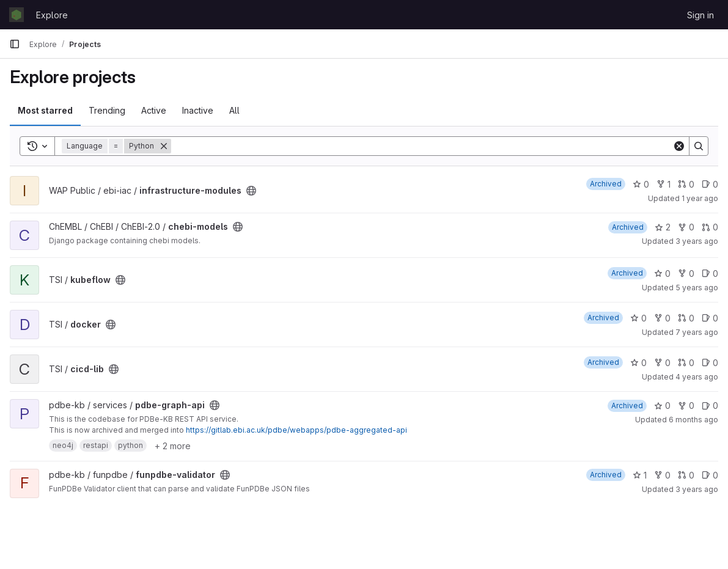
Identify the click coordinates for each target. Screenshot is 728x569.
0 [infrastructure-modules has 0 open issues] (710, 184)
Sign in (700, 15)
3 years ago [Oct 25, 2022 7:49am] (697, 241)
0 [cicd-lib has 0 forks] (662, 363)
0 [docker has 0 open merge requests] (686, 318)
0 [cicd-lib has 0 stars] (638, 363)
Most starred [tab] (45, 110)
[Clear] (679, 146)
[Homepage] (17, 15)
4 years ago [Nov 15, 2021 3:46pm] (697, 377)
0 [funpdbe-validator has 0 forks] (662, 475)
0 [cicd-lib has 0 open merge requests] (686, 363)
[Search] (422, 146)
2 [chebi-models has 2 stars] (663, 227)
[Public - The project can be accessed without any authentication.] (251, 191)
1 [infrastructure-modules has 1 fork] (664, 184)
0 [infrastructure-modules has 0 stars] (641, 184)
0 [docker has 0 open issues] (710, 318)
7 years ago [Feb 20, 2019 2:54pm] (697, 332)
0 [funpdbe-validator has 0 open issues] (710, 475)
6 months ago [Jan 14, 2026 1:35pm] (693, 420)
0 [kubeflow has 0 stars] (662, 273)
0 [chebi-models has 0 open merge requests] (710, 227)
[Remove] (164, 146)
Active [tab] (154, 110)
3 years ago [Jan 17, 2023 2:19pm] (697, 489)
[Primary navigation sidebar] (15, 44)
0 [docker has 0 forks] (662, 318)
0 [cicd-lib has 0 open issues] (710, 363)
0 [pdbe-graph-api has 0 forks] (686, 406)
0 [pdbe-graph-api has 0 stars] (662, 406)
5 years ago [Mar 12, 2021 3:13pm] (697, 288)
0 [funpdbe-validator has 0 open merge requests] (686, 475)
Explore (52, 15)
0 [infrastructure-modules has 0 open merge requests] (686, 184)
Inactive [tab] (198, 110)
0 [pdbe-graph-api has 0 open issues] (710, 406)
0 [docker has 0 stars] (638, 318)
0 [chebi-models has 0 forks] (686, 227)
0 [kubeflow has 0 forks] (686, 273)
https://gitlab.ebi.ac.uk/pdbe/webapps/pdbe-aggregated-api (296, 430)
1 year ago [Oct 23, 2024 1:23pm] (700, 198)
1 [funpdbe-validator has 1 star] (640, 475)
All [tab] (234, 110)
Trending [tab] (107, 110)
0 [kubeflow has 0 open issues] (710, 273)
